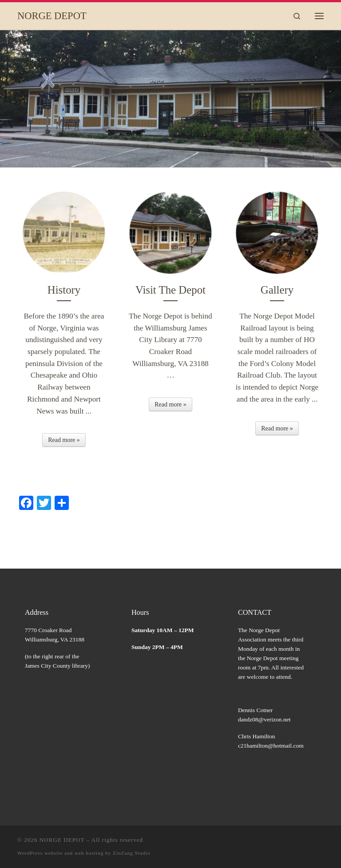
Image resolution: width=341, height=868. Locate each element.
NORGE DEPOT (62, 840)
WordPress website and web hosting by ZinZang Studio (84, 853)
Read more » (64, 440)
